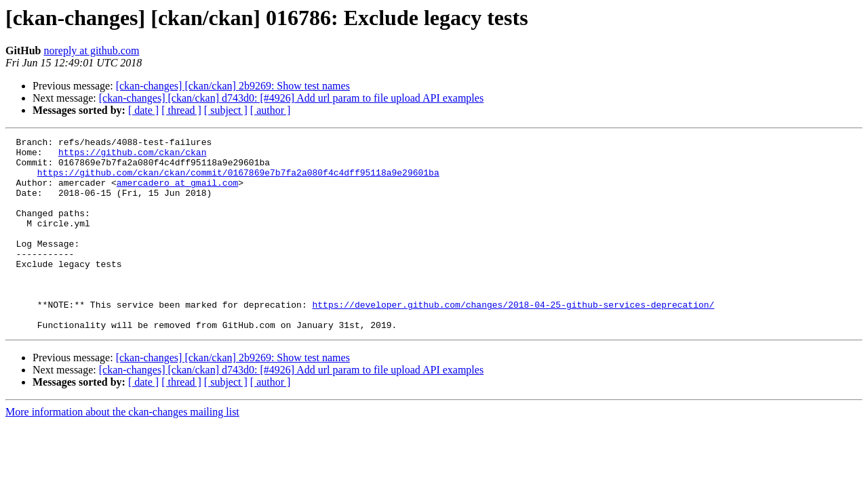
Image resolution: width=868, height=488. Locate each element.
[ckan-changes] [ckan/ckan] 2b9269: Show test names (233, 86)
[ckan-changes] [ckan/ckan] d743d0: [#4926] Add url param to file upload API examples (291, 98)
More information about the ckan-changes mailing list (122, 450)
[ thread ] (181, 110)
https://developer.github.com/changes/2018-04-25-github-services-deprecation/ (513, 339)
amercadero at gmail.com (177, 192)
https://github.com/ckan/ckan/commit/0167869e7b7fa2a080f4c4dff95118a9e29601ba (238, 180)
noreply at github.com (91, 50)
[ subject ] (226, 110)
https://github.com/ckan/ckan (132, 156)
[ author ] (271, 110)
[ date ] (143, 110)
